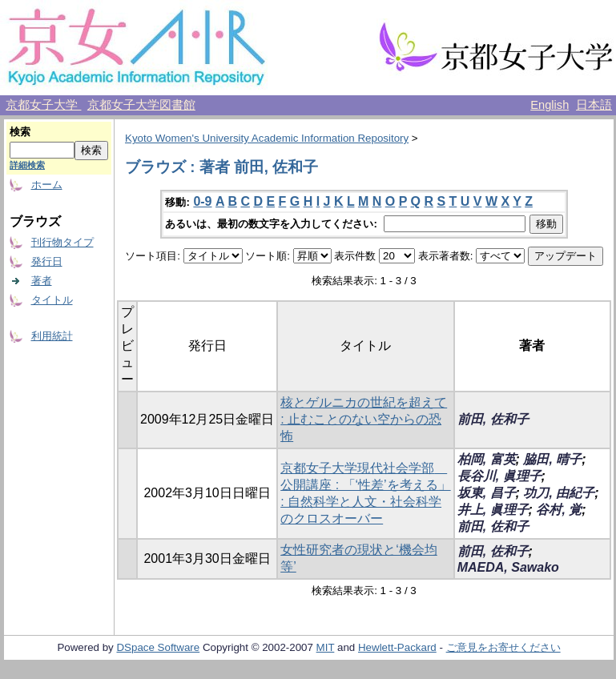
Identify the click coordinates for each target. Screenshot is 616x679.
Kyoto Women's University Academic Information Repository (267, 138)
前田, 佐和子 (493, 419)
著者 (42, 281)
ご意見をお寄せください (503, 647)
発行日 (47, 261)
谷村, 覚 (559, 510)
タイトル (52, 300)
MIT (326, 647)
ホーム (47, 185)
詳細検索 (27, 165)
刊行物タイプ (62, 242)
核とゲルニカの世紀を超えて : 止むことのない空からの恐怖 (364, 419)
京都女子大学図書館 (141, 105)
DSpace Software (158, 647)
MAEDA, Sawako (508, 567)
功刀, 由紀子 (559, 493)
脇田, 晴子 (552, 459)
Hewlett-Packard (397, 647)
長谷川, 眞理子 (499, 476)
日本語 (594, 105)
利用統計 (52, 336)
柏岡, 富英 (487, 459)
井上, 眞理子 (493, 510)
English (550, 105)
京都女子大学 (43, 105)
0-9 (202, 201)
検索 (20, 132)
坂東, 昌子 (487, 493)
